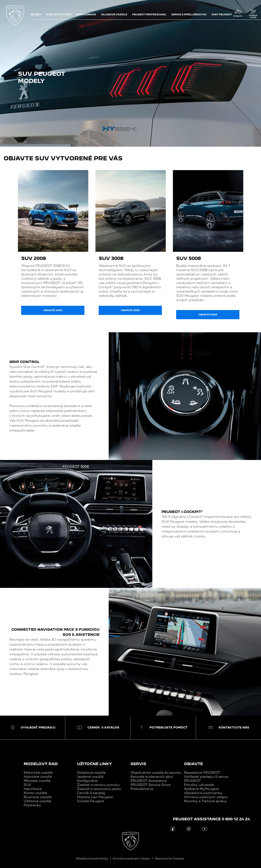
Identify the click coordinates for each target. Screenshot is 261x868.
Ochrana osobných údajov (206, 797)
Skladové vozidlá (91, 773)
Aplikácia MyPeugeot (202, 789)
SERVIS (138, 764)
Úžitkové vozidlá (37, 801)
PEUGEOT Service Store (151, 785)
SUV (27, 785)
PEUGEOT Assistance (149, 781)
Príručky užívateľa (199, 785)
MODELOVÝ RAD (41, 764)
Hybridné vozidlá (38, 777)
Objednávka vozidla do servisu (156, 773)
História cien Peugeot (95, 797)
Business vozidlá (38, 797)
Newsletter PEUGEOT (202, 773)
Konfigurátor (87, 781)
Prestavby (32, 805)
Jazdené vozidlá (90, 777)
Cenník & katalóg (91, 793)
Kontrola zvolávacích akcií (152, 777)
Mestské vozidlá (37, 781)
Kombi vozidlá (35, 793)
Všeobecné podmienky (203, 793)
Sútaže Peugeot (91, 801)
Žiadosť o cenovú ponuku (98, 785)
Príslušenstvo (142, 789)
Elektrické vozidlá (38, 773)
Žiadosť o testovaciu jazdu (99, 789)
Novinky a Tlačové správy (205, 801)
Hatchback (33, 789)
